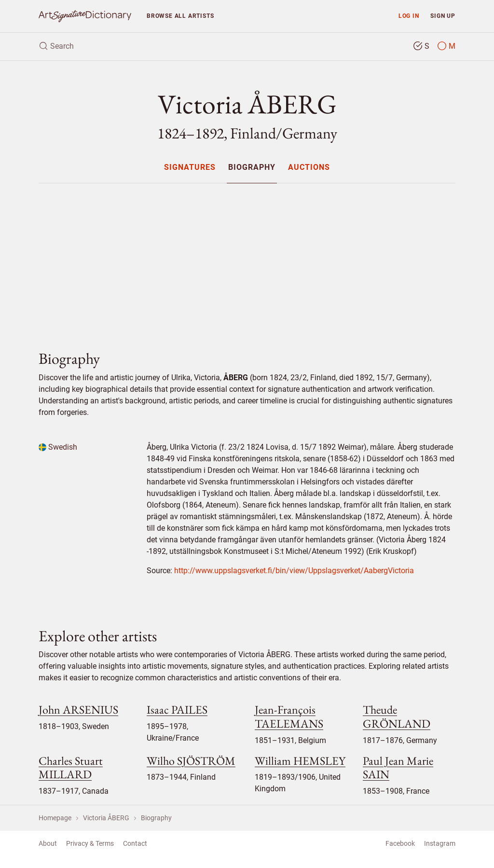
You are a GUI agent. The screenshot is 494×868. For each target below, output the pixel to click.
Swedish (58, 447)
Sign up (443, 16)
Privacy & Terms (90, 843)
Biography (252, 168)
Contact (135, 843)
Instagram (440, 843)
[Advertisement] (247, 259)
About (48, 843)
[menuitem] (189, 167)
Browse (180, 16)
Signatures (190, 168)
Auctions (309, 168)
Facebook (400, 843)
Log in (409, 16)
